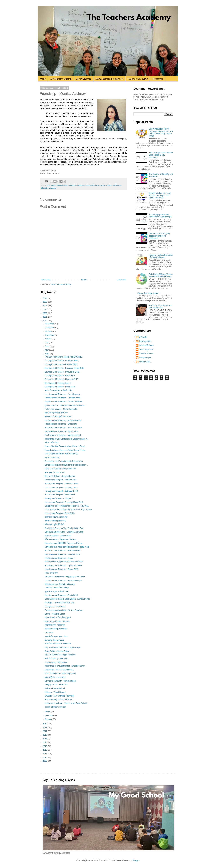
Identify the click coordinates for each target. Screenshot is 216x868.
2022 (45, 313)
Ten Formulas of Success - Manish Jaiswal (63, 435)
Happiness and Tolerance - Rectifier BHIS (62, 554)
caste (54, 185)
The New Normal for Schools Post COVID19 (63, 357)
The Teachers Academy (61, 79)
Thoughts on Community (55, 606)
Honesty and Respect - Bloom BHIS (60, 495)
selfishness (117, 185)
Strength (44, 188)
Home (43, 79)
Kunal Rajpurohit (146, 349)
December (50, 324)
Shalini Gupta (145, 362)
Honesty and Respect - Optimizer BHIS (61, 491)
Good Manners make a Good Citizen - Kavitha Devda (67, 599)
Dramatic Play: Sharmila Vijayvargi (59, 696)
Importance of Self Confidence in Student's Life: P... (66, 439)
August (48, 339)
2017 (45, 731)
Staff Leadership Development (109, 79)
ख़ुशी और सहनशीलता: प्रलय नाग (56, 413)
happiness (81, 185)
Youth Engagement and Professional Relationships (160, 216)
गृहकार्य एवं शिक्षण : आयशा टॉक (56, 517)
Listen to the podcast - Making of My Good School (66, 703)
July (47, 342)
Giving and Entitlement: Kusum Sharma (61, 454)
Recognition (157, 79)
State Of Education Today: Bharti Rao (60, 469)
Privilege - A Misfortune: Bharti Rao (59, 603)
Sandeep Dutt (145, 358)
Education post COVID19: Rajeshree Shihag (63, 543)
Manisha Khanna (146, 353)
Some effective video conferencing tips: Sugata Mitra (67, 547)
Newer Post (46, 280)
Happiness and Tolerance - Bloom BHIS (61, 569)
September (50, 335)
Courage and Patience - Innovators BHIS (62, 372)
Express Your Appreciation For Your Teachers (64, 610)
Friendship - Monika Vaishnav (57, 621)
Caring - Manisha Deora (55, 614)
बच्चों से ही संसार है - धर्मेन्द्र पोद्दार (56, 659)
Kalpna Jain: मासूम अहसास (148, 293)
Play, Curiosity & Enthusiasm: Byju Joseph (63, 647)
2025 (45, 302)
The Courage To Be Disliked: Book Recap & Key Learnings (161, 155)
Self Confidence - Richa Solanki (58, 536)
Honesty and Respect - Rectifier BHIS (61, 480)
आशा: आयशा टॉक (51, 573)
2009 (45, 761)
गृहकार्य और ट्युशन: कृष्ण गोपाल (56, 636)
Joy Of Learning (84, 79)
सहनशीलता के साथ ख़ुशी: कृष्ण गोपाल (58, 416)
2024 (45, 306)
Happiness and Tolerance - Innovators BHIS (63, 580)
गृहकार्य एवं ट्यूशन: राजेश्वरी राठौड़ (57, 592)
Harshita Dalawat (146, 345)
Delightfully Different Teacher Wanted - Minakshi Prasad (161, 275)
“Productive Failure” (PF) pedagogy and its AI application (159, 236)
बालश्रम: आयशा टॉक (52, 458)
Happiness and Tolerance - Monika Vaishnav (63, 402)
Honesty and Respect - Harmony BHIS (61, 487)
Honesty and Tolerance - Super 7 (59, 498)
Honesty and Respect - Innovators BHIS (62, 484)
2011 (45, 754)
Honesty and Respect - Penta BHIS (60, 513)
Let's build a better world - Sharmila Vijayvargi (64, 532)
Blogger (136, 860)
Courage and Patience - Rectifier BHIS (61, 364)
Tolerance (49, 633)
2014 (45, 742)
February (49, 715)
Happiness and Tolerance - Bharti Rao (61, 424)
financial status (62, 185)
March (48, 712)
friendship (73, 185)
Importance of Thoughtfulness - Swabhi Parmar (65, 666)
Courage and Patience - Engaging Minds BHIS (64, 368)
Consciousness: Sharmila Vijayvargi (60, 584)
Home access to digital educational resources (64, 562)
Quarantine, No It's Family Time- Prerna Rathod (65, 405)
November (50, 328)
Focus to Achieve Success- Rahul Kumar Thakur (65, 450)
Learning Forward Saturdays (57, 588)
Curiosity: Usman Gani (54, 640)
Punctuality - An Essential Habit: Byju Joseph (64, 461)
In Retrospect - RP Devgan (56, 662)
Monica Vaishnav (92, 185)
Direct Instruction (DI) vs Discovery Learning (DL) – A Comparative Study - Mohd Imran (161, 132)
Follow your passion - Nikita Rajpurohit (61, 409)
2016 (45, 735)
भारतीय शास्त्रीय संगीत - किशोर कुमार (58, 618)
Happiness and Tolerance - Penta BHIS (61, 595)
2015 (45, 739)
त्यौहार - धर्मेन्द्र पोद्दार (52, 443)
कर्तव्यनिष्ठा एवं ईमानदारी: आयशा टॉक (58, 644)
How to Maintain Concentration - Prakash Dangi (65, 446)
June (47, 346)
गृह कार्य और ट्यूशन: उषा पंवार (55, 707)
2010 (45, 757)
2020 (45, 321)
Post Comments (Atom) (61, 284)
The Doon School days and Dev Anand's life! (160, 306)
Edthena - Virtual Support (55, 692)
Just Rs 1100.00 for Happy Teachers (60, 655)
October (49, 331)
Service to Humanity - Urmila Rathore (60, 681)
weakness (52, 188)
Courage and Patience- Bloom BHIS (60, 376)
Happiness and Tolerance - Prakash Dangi (63, 398)
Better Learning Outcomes (56, 629)
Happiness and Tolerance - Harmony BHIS (63, 551)
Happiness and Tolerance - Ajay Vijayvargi (62, 394)
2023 (45, 309)
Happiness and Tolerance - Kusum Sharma (63, 420)
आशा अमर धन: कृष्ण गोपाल (55, 472)
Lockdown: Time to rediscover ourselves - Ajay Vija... (67, 506)
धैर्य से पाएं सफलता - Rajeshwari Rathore (61, 539)
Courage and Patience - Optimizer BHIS (62, 361)
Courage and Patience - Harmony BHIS (61, 379)
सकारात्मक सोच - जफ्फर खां (55, 625)
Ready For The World (138, 79)
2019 (45, 724)
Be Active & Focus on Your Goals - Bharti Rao (64, 528)
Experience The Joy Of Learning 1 (59, 670)
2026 (45, 298)
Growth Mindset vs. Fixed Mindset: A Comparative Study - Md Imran (160, 195)
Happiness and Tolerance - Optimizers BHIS (63, 566)
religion (109, 185)
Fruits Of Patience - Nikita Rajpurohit (60, 673)
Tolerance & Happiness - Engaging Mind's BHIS (65, 577)
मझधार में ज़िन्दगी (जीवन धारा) (55, 521)
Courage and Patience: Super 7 (58, 383)
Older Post (121, 280)
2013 (45, 746)
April (47, 354)
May (47, 350)
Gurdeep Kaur (145, 341)
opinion (103, 185)
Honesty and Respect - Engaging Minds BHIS (64, 502)
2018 (45, 728)
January (49, 719)
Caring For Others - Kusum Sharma (60, 476)
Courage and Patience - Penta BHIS (60, 387)
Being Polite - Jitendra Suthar (57, 651)
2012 (45, 750)
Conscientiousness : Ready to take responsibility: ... (66, 465)
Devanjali (143, 337)
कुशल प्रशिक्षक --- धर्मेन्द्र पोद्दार (55, 677)
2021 (45, 317)
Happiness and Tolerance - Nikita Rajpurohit (63, 428)
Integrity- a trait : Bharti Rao (56, 685)
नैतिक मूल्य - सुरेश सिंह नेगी (54, 525)
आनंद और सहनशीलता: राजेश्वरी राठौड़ (58, 390)
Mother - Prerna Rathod (55, 688)
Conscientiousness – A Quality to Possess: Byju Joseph (68, 510)
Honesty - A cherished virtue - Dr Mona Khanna (161, 256)
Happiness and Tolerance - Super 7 (60, 558)
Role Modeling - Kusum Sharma (58, 700)
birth (49, 185)
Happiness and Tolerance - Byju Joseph (61, 431)
